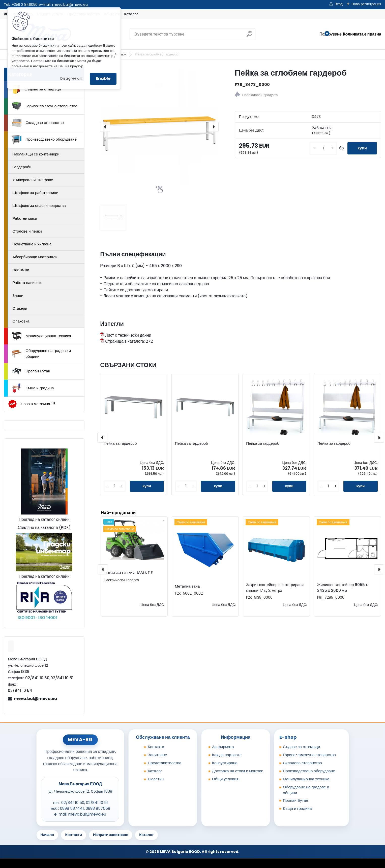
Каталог (131, 14)
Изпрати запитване (111, 835)
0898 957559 (98, 808)
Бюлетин (156, 779)
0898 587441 (72, 808)
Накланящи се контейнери (36, 154)
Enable (103, 78)
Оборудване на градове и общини (41, 353)
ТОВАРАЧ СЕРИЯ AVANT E (128, 573)
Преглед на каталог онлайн (44, 519)
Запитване (157, 755)
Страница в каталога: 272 (126, 341)
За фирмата (223, 747)
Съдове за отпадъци (36, 89)
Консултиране (225, 763)
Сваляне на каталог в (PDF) (44, 527)
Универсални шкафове (33, 180)
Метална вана (187, 586)
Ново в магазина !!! (31, 404)
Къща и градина (33, 388)
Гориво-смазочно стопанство (45, 106)
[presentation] (105, 127)
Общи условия (225, 779)
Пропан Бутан (31, 371)
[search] (249, 36)
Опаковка (21, 321)
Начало (47, 835)
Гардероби (22, 167)
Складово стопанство (38, 123)
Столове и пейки (27, 231)
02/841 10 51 (97, 803)
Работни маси (25, 218)
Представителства (165, 763)
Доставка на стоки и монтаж (237, 771)
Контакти (156, 747)
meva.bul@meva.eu (70, 5)
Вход (339, 4)
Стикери (20, 308)
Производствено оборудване (44, 140)
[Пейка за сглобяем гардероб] (159, 127)
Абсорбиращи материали (35, 257)
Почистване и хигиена (32, 244)
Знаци (18, 295)
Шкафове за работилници (35, 193)
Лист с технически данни (126, 335)
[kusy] (323, 148)
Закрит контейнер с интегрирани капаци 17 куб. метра (275, 588)
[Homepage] (6, 14)
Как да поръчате (227, 755)
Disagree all (71, 78)
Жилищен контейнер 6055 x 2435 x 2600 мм (343, 588)
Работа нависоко (27, 283)
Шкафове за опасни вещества (39, 205)
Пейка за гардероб (120, 443)
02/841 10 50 (73, 803)
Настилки (21, 270)
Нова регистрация (366, 4)
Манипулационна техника (41, 336)
